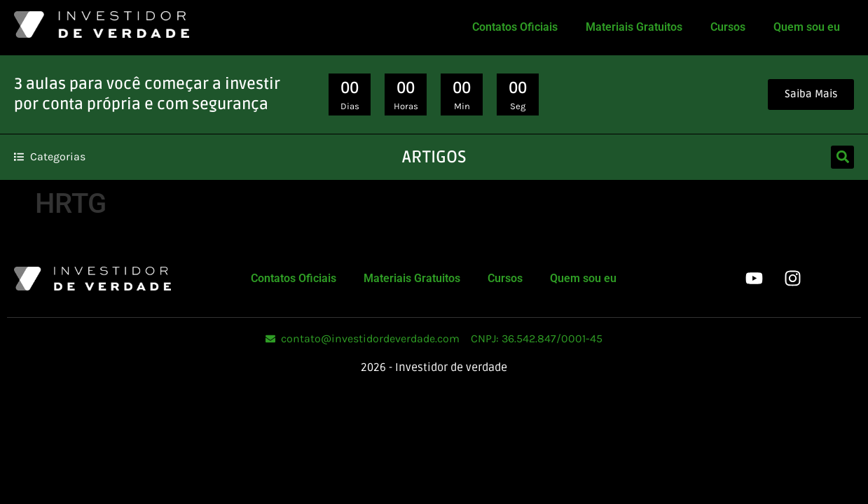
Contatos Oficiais (515, 27)
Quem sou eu (807, 27)
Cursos (728, 27)
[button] (842, 157)
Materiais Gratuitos (634, 27)
